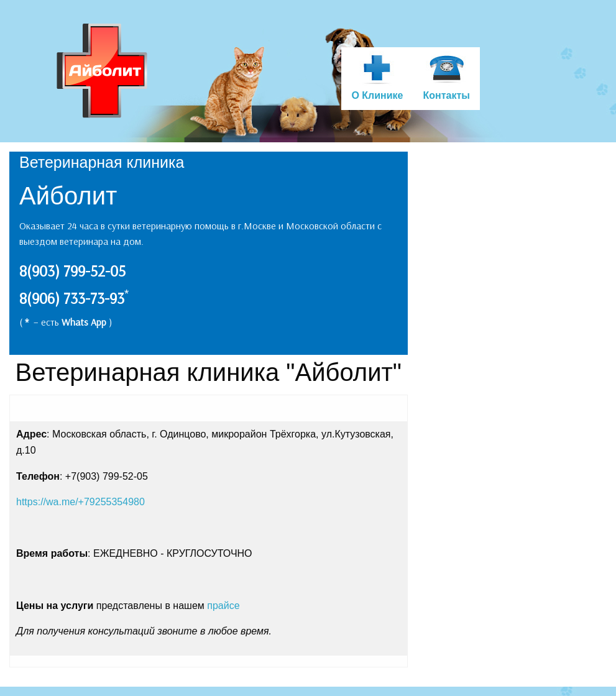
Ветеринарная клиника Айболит (103, 71)
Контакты (446, 95)
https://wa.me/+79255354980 (80, 502)
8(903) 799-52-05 (72, 271)
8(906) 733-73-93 (72, 298)
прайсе (223, 606)
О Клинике (377, 95)
